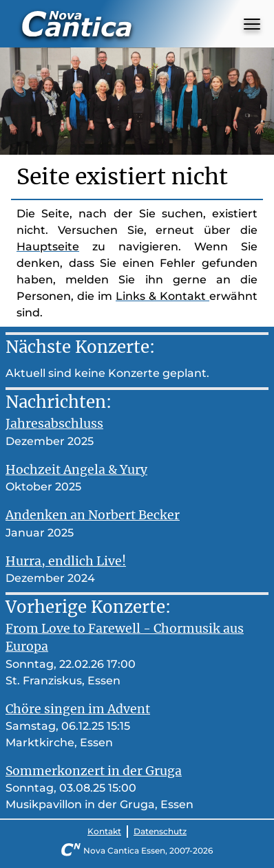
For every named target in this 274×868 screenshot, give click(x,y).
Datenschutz (160, 831)
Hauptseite (48, 247)
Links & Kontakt (162, 296)
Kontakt (104, 831)
